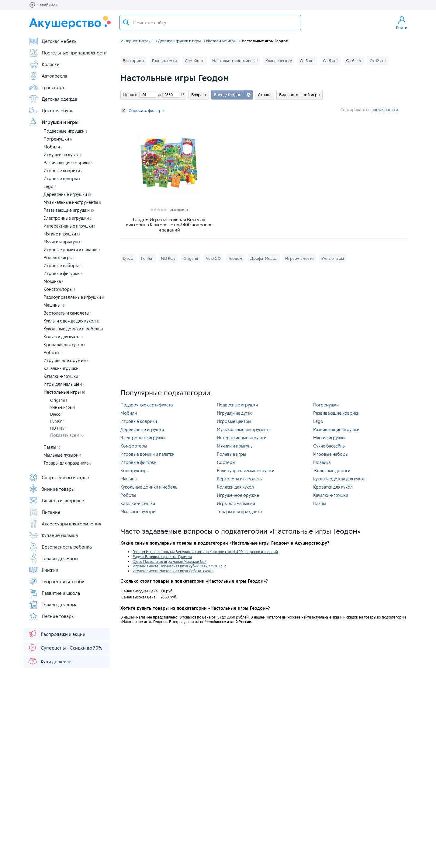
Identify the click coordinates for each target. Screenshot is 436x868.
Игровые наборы (62, 265)
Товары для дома (53, 605)
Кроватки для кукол (64, 345)
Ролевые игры (60, 258)
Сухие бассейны (329, 446)
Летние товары (52, 616)
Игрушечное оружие (66, 360)
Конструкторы (59, 289)
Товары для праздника (67, 463)
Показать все (65, 435)
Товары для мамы (53, 558)
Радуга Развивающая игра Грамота (162, 556)
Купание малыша (53, 535)
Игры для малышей (64, 384)
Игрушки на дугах (62, 155)
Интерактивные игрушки (69, 226)
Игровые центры (62, 178)
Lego (50, 186)
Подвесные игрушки (66, 131)
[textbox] (210, 23)
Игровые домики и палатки (72, 250)
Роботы (52, 352)
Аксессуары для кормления (65, 524)
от (136, 95)
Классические (279, 61)
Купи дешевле (50, 661)
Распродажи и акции (57, 634)
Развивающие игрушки (69, 210)
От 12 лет (378, 61)
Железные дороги (332, 471)
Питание (45, 512)
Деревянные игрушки (67, 194)
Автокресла (48, 76)
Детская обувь (51, 110)
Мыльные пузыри (62, 455)
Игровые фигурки (63, 273)
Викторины (133, 61)
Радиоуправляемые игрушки (74, 297)
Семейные (195, 61)
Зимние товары (52, 489)
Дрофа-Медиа (264, 258)
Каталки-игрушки (62, 376)
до (159, 95)
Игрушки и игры (54, 122)
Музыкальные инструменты (72, 202)
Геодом (235, 258)
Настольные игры (64, 392)
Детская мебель (53, 41)
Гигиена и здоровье (56, 500)
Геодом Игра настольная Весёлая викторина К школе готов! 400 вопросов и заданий (169, 225)
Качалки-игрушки (62, 368)
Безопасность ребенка (60, 547)
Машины (54, 305)
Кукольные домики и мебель (73, 329)
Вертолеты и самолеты (67, 313)
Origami (59, 400)
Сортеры (226, 462)
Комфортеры (134, 446)
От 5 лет (330, 61)
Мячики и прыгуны (63, 242)
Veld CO (213, 258)
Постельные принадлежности (68, 53)
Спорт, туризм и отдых (59, 477)
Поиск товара (126, 23)
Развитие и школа (54, 593)
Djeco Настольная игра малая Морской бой (170, 561)
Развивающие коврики (68, 163)
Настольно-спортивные (235, 61)
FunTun (57, 421)
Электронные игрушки (67, 218)
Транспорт (47, 87)
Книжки (43, 570)
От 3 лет (307, 61)
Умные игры (63, 407)
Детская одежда (53, 99)
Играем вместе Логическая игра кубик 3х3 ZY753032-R (179, 566)
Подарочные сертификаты (147, 405)
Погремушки (58, 139)
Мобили (53, 147)
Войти (402, 23)
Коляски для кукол (63, 337)
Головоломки (164, 61)
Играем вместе (299, 258)
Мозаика (54, 281)
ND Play (58, 428)
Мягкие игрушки (62, 234)
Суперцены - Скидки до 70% (65, 647)
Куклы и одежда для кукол (72, 321)
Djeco (56, 414)
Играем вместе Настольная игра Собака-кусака (173, 571)
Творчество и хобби (57, 581)
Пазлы (52, 447)
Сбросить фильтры (142, 110)
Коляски (44, 64)
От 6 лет (354, 61)
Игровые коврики (63, 171)
